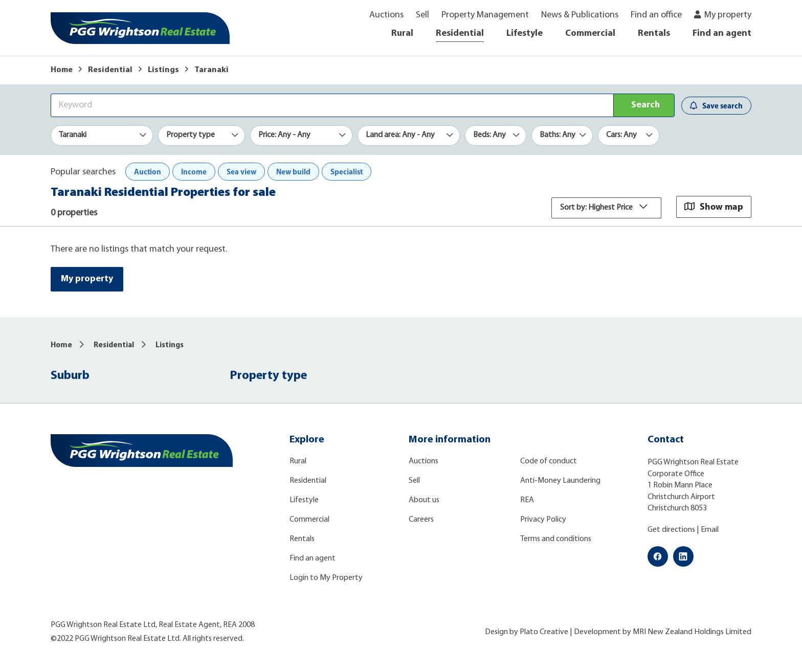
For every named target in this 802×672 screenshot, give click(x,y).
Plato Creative (544, 632)
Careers (421, 520)
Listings (163, 70)
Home (62, 70)
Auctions (386, 15)
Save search (716, 106)
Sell (422, 15)
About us (424, 501)
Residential (460, 33)
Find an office (656, 15)
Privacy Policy (543, 520)
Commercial (590, 33)
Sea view (241, 172)
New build (293, 172)
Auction (148, 172)
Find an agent (722, 33)
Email (710, 530)
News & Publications (580, 15)
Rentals (654, 33)
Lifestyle (525, 33)
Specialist (347, 172)
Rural (402, 33)
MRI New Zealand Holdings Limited (692, 632)
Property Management (485, 15)
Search (645, 105)
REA (527, 501)
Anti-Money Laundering (560, 481)
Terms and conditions (556, 540)
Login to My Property (326, 578)
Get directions (671, 530)
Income (194, 172)
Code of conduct (549, 462)
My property (728, 15)
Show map (714, 206)
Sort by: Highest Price (606, 208)
